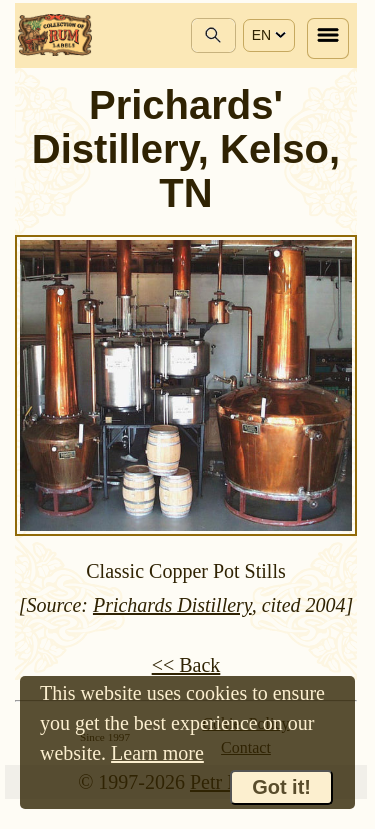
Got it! (281, 787)
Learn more (157, 753)
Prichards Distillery (172, 605)
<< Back (186, 665)
